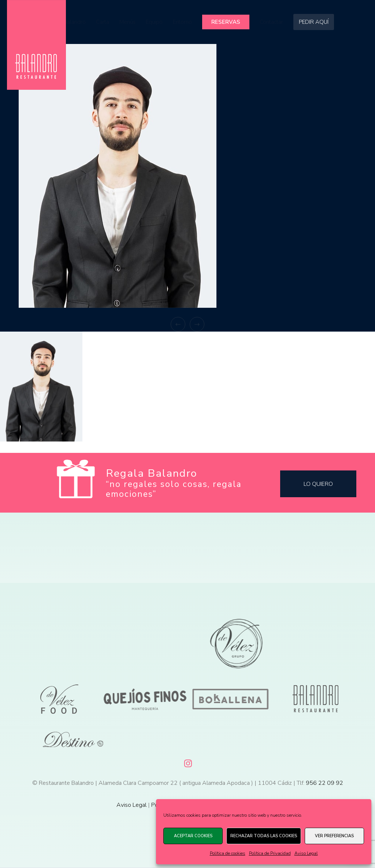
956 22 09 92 (324, 783)
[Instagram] (187, 762)
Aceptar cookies (193, 836)
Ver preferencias (334, 836)
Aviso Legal (306, 853)
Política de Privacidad (270, 853)
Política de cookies (228, 853)
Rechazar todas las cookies (264, 836)
